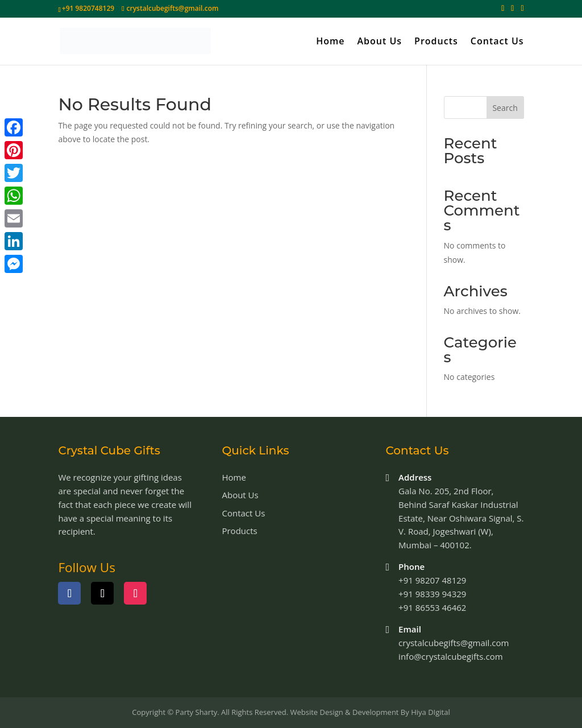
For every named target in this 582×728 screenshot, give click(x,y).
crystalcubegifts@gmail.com (454, 643)
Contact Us (497, 42)
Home (330, 42)
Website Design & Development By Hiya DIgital (370, 712)
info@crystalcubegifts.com (450, 656)
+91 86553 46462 (432, 607)
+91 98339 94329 (432, 594)
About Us (379, 42)
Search (505, 108)
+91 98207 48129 (432, 580)
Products (436, 42)
